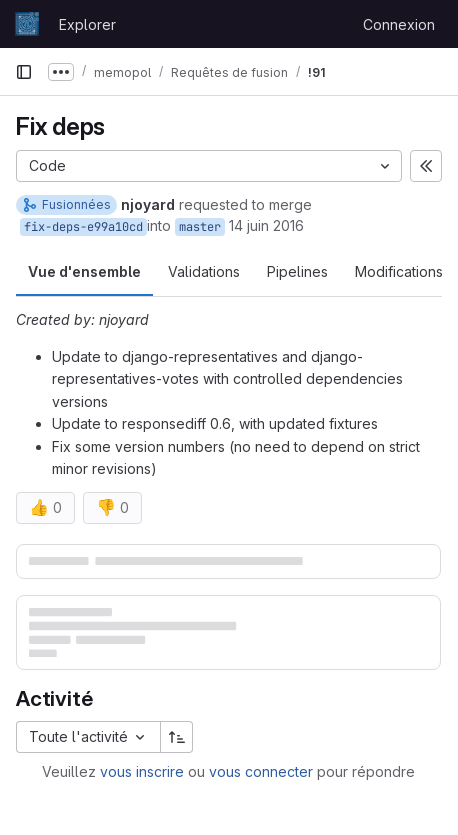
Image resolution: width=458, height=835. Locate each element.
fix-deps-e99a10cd (83, 227)
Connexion (399, 24)
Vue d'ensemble (84, 271)
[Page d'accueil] (27, 24)
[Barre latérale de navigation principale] (24, 72)
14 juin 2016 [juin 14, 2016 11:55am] (266, 225)
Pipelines (297, 271)
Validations (204, 271)
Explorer (87, 24)
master (200, 227)
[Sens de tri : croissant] (177, 737)
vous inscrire (142, 771)
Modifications (399, 271)
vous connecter (261, 771)
